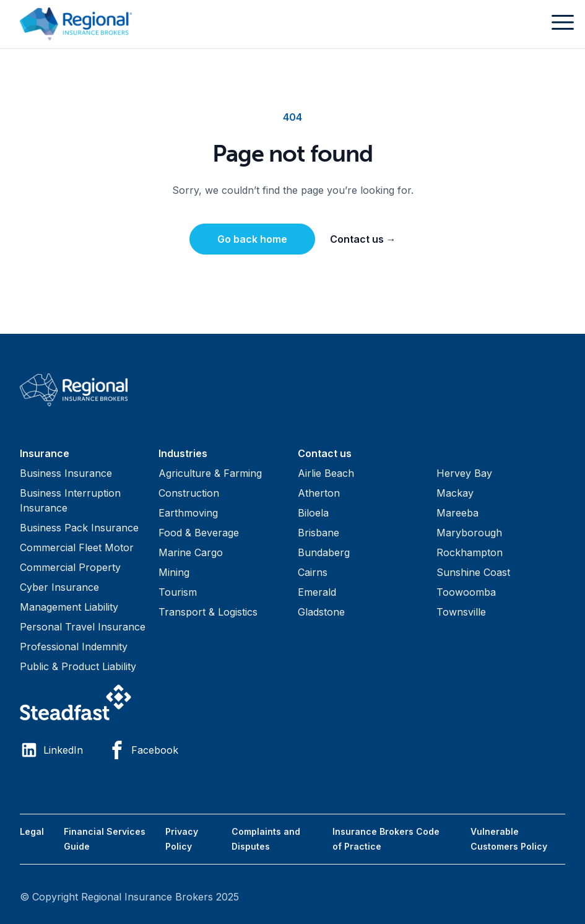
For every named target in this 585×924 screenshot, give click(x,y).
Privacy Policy (182, 839)
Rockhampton (470, 552)
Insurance (45, 453)
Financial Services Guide (105, 839)
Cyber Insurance (59, 587)
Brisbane (318, 533)
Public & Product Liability (78, 666)
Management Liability (69, 607)
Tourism (178, 592)
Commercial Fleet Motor (77, 547)
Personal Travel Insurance (83, 627)
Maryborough (469, 533)
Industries (183, 453)
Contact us (363, 239)
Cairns (313, 572)
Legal (32, 831)
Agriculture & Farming (210, 473)
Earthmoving (188, 513)
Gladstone (321, 612)
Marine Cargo (191, 552)
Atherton (319, 493)
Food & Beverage (199, 533)
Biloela (313, 513)
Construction (189, 493)
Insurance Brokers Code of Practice (386, 839)
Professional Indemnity (74, 647)
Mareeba (457, 513)
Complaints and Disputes (266, 839)
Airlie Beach (326, 473)
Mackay (455, 493)
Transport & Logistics (208, 612)
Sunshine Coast (473, 572)
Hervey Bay (464, 473)
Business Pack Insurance (79, 528)
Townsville (461, 612)
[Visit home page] (292, 390)
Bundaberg (324, 552)
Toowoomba (466, 592)
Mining (174, 572)
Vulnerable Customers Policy (509, 839)
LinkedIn (51, 750)
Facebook (143, 750)
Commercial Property (70, 567)
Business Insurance (66, 473)
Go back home (252, 239)
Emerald (317, 592)
